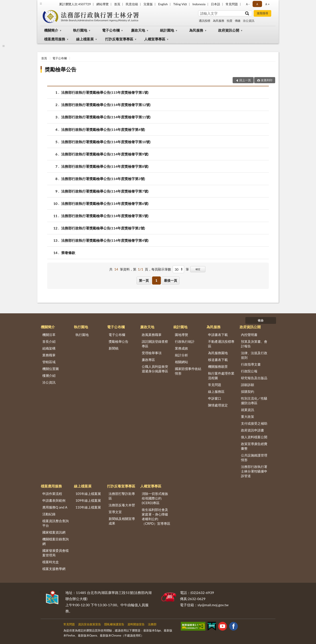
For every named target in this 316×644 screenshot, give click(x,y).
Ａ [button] (257, 4)
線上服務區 (216, 391)
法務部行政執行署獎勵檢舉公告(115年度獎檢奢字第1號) (105, 92)
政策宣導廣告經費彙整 (254, 446)
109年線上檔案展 (88, 500)
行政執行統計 (185, 341)
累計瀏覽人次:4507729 (75, 4)
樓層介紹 (49, 375)
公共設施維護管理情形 (254, 457)
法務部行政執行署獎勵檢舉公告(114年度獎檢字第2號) (103, 228)
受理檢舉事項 (152, 353)
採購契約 (248, 391)
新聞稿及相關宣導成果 (122, 521)
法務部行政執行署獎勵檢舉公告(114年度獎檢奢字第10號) (106, 142)
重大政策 (248, 417)
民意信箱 (132, 4)
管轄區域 (49, 362)
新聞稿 (114, 348)
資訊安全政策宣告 (90, 624)
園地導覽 (181, 335)
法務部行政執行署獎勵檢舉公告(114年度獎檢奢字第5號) (105, 216)
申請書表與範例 (54, 500)
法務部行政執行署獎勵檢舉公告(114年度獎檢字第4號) (103, 129)
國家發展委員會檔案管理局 (56, 553)
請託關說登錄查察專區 (155, 344)
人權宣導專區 (155, 39)
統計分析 (181, 355)
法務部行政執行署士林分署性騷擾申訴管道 (254, 471)
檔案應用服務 (55, 39)
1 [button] (156, 280)
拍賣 (230, 21)
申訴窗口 (215, 398)
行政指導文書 (251, 364)
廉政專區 (148, 360)
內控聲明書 (249, 335)
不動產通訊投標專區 (221, 344)
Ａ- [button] (247, 4)
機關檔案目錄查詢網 (56, 541)
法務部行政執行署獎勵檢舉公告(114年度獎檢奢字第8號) (105, 166)
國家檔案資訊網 (54, 532)
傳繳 (238, 21)
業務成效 (181, 348)
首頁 (117, 4)
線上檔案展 (85, 39)
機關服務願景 (218, 366)
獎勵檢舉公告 (61, 69)
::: (41, 3)
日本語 (215, 4)
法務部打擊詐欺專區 (122, 496)
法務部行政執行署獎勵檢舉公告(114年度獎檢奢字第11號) (106, 117)
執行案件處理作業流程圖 (221, 376)
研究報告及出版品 (254, 378)
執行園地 (80, 30)
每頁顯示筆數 (161, 269)
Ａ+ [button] (267, 4)
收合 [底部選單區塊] (261, 320)
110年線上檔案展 (88, 507)
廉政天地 (138, 30)
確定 (198, 269)
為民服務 (219, 21)
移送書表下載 (218, 360)
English (163, 4)
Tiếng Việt (180, 4)
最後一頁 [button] (171, 280)
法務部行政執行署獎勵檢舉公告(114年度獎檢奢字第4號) (105, 240)
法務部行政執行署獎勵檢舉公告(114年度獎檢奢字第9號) (105, 154)
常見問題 (232, 4)
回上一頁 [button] (245, 80)
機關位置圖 (51, 369)
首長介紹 (49, 341)
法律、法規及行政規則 (254, 355)
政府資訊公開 (229, 30)
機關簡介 (51, 30)
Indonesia (199, 4)
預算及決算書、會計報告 (254, 344)
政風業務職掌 (152, 335)
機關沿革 (49, 335)
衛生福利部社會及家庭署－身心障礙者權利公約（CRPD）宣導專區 (156, 517)
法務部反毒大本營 (122, 505)
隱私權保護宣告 (114, 624)
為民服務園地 (218, 353)
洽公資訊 (249, 21)
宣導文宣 (115, 512)
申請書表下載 (218, 335)
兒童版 (148, 4)
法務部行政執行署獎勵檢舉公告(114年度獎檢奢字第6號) (105, 203)
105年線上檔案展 (88, 494)
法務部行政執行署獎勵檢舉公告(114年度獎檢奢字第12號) (106, 105)
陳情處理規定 (218, 405)
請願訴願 (248, 385)
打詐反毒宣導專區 (119, 39)
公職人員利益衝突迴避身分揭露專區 (155, 369)
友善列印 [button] (267, 80)
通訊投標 (205, 21)
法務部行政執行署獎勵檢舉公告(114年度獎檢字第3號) (103, 179)
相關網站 (181, 362)
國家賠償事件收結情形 (188, 371)
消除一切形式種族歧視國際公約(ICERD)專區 (155, 498)
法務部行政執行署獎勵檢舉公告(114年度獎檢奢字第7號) (105, 191)
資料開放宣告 (136, 624)
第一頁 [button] (144, 280)
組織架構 (49, 348)
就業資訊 (248, 410)
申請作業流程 (52, 494)
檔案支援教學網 (54, 569)
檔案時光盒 (51, 562)
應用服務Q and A (55, 507)
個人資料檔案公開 (254, 437)
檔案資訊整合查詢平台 (56, 523)
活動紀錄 (49, 514)
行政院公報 (249, 371)
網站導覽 (102, 4)
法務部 (152, 624)
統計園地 (167, 30)
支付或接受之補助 (254, 423)
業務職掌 (49, 355)
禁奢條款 (68, 253)
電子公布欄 (111, 30)
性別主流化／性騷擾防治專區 (254, 401)
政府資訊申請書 (252, 430)
